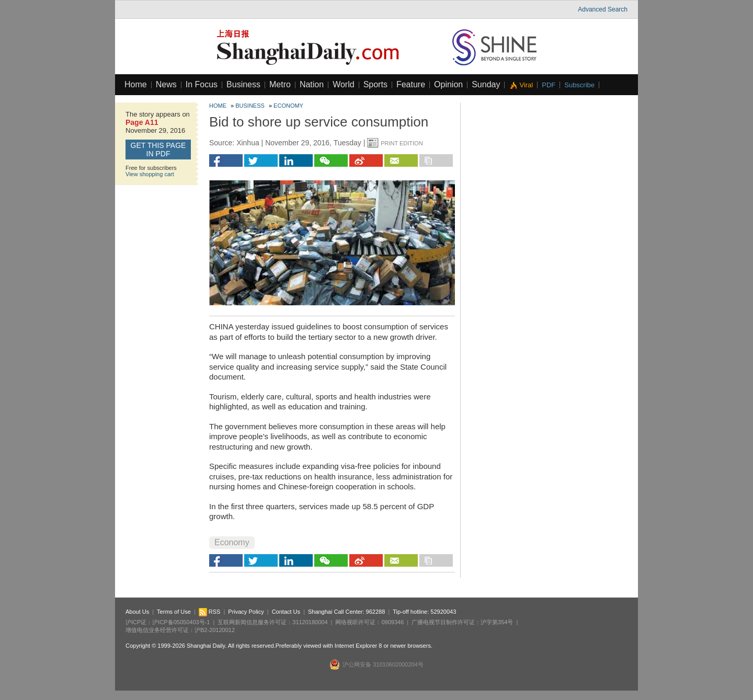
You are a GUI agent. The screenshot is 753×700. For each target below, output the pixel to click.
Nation (312, 84)
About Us (137, 612)
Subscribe (579, 85)
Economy (288, 106)
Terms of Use (174, 612)
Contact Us (286, 612)
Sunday (486, 84)
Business (243, 84)
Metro (280, 84)
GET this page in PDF (158, 150)
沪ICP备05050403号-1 (181, 622)
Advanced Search (603, 9)
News (166, 84)
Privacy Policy (246, 612)
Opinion (448, 84)
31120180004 (310, 622)
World (344, 84)
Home (136, 84)
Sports (375, 84)
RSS (210, 612)
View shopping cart (150, 174)
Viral (526, 85)
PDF (549, 85)
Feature (411, 84)
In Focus (202, 84)
